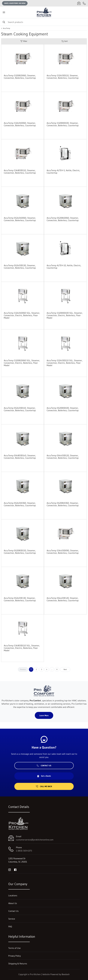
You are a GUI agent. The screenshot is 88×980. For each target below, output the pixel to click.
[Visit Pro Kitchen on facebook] (15, 869)
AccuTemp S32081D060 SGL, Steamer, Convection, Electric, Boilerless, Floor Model (22, 363)
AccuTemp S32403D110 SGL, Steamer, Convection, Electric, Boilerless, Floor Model (65, 363)
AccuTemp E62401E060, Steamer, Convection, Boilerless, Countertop (20, 504)
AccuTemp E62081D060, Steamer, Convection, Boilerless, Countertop (63, 219)
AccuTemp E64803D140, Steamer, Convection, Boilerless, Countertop (20, 457)
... (52, 669)
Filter (24, 41)
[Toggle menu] (4, 12)
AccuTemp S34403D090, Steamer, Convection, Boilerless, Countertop (63, 552)
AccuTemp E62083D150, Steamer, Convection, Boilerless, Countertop (20, 552)
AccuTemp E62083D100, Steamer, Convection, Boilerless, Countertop (63, 409)
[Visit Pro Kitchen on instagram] (10, 869)
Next (65, 669)
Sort (65, 41)
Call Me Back (44, 786)
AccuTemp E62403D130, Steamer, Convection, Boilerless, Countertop (20, 267)
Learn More (44, 715)
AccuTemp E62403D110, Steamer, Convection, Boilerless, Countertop (20, 409)
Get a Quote (44, 776)
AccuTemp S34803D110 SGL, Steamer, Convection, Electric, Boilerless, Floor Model (22, 648)
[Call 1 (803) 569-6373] (84, 3)
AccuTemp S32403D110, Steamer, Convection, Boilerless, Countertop (63, 77)
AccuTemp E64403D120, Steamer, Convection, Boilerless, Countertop (63, 457)
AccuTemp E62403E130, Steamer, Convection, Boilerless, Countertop (20, 599)
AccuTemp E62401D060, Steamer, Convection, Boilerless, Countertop (20, 219)
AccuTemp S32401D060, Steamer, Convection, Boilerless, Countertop (20, 124)
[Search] (44, 22)
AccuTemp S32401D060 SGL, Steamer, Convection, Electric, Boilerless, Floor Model (22, 315)
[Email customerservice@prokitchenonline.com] (79, 3)
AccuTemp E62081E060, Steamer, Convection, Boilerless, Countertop (63, 504)
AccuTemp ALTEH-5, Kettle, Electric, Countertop (63, 172)
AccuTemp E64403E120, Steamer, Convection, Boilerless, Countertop (63, 599)
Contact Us (44, 766)
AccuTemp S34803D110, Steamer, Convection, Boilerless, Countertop (20, 172)
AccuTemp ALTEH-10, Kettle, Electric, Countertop (64, 267)
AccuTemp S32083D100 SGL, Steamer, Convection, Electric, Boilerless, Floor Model (65, 315)
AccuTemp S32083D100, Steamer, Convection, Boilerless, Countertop (63, 124)
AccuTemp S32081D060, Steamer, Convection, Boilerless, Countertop (20, 77)
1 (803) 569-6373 (24, 851)
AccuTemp (6, 28)
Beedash (66, 974)
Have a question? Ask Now (15, 3)
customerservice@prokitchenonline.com (35, 840)
